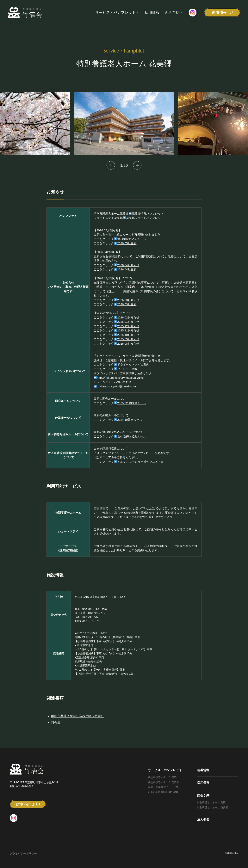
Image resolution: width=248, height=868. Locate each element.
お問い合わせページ (87, 625)
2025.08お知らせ (128, 347)
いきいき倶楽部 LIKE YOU (163, 792)
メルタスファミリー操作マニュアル (140, 465)
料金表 (56, 726)
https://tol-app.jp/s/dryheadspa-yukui (119, 381)
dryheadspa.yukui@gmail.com (116, 390)
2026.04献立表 (127, 273)
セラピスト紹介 (127, 373)
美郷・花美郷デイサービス (163, 787)
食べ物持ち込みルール (132, 243)
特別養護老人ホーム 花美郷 (164, 782)
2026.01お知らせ (128, 326)
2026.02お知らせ (128, 321)
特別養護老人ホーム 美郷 (162, 777)
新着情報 (203, 770)
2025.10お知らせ (128, 339)
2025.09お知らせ (128, 343)
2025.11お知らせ (128, 334)
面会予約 (172, 12)
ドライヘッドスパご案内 (133, 368)
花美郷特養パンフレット (148, 217)
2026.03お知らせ (128, 304)
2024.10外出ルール (130, 423)
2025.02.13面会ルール (132, 407)
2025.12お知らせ (128, 330)
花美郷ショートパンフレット (145, 222)
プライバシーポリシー (23, 853)
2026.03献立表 (127, 308)
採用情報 (152, 12)
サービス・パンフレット (115, 12)
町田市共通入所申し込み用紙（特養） (77, 720)
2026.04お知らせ (128, 269)
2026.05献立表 (127, 247)
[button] (111, 166)
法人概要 (203, 819)
